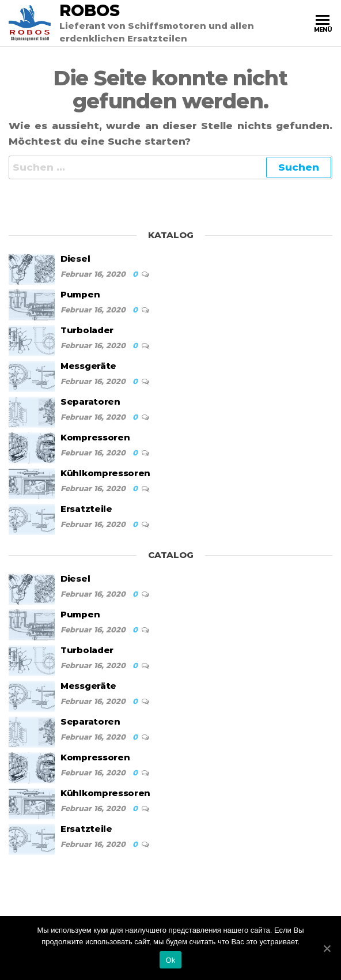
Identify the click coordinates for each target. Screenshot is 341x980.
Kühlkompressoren (105, 473)
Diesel (75, 259)
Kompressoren (95, 437)
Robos (90, 10)
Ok (170, 960)
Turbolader (87, 330)
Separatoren (90, 402)
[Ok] (327, 948)
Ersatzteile (86, 509)
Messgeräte (88, 366)
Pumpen (80, 294)
